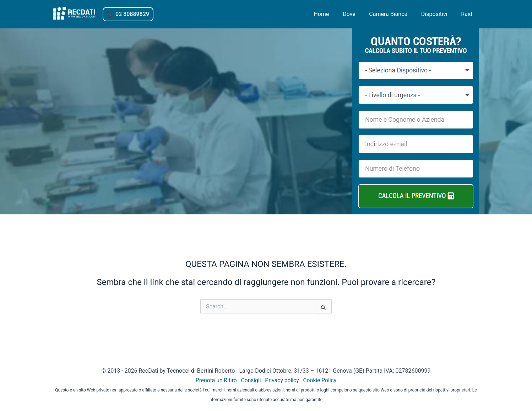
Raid (468, 14)
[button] (128, 14)
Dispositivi (438, 14)
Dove (357, 14)
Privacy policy (282, 380)
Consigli (251, 380)
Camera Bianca (394, 14)
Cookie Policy (321, 380)
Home (332, 14)
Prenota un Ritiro (215, 380)
